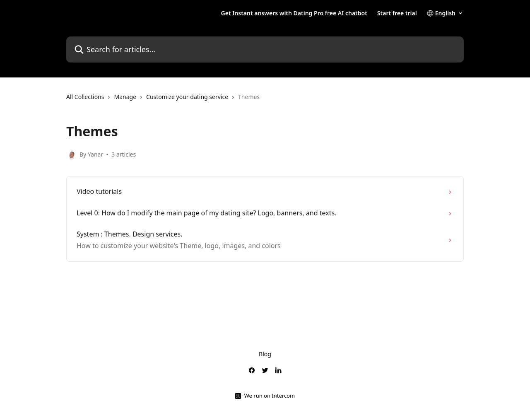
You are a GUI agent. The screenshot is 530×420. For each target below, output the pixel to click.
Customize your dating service (187, 97)
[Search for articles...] (265, 49)
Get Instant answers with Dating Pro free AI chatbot (294, 13)
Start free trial (397, 13)
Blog (265, 354)
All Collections (85, 97)
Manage (125, 97)
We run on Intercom (270, 396)
